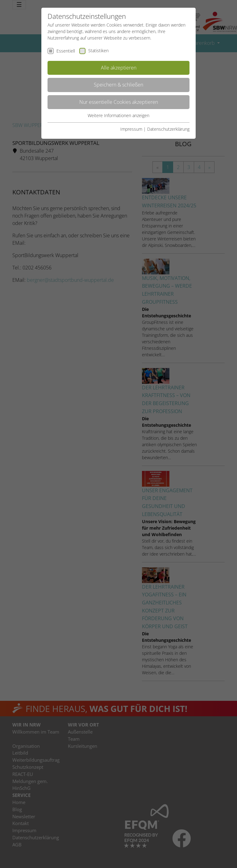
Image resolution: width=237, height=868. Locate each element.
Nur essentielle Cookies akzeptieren (119, 102)
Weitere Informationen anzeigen (118, 115)
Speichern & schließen (118, 85)
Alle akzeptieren (119, 68)
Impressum (131, 129)
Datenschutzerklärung (168, 129)
